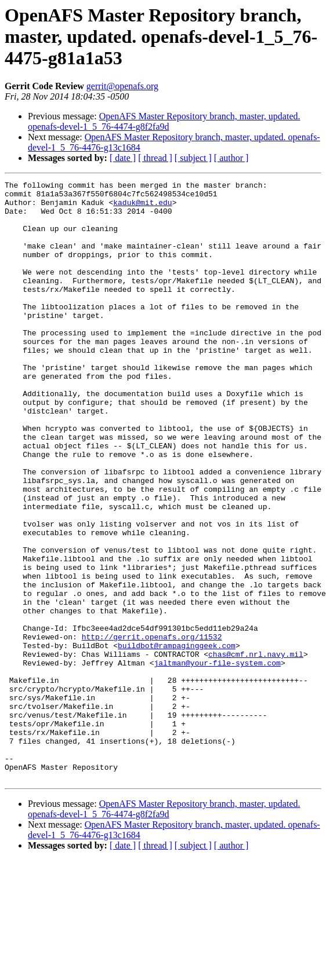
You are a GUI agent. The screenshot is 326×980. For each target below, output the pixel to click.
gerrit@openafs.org (122, 86)
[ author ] (231, 158)
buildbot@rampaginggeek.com (177, 739)
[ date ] (123, 158)
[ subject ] (193, 158)
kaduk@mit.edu (142, 207)
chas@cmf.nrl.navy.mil (256, 749)
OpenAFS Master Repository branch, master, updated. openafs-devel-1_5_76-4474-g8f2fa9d (164, 121)
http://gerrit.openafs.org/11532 (152, 729)
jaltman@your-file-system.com (217, 760)
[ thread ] (155, 158)
